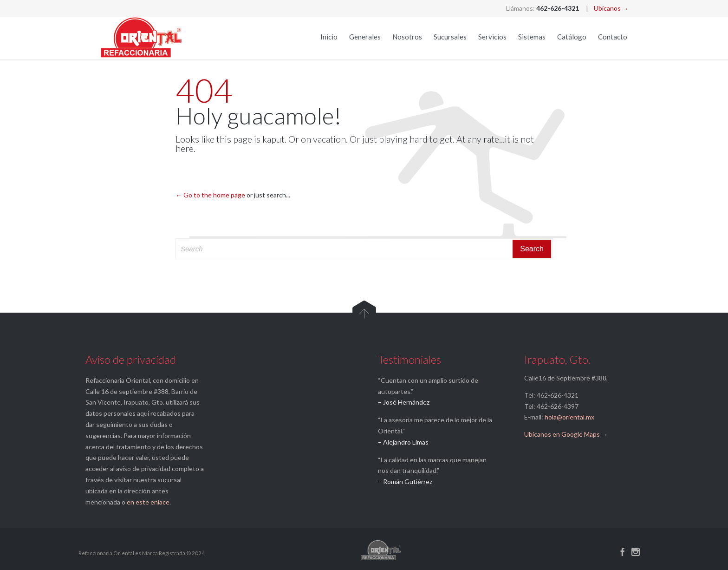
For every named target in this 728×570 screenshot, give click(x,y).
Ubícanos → (611, 8)
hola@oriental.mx (569, 417)
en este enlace (148, 502)
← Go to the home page (210, 195)
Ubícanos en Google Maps (562, 434)
